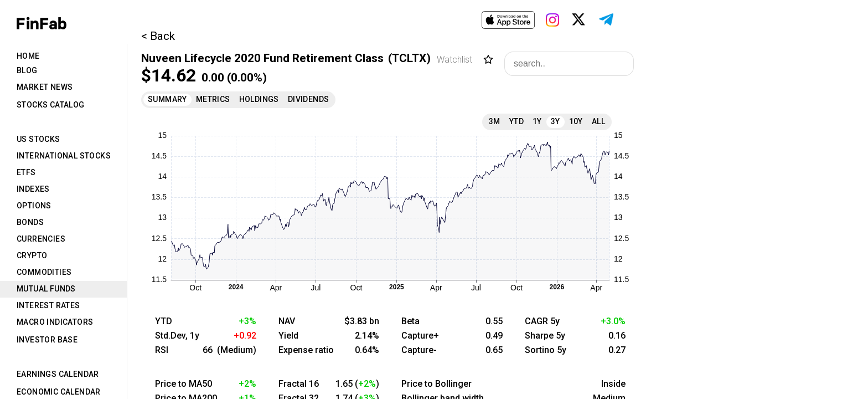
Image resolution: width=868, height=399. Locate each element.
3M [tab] (495, 121)
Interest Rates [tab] (48, 305)
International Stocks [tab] (64, 156)
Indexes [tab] (33, 189)
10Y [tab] (576, 121)
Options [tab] (34, 206)
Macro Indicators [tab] (55, 322)
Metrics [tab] (213, 99)
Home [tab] (28, 56)
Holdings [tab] (259, 99)
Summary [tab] (167, 99)
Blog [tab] (27, 70)
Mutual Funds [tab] (46, 289)
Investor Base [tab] (47, 340)
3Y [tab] (556, 121)
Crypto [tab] (32, 255)
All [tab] (598, 121)
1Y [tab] (537, 121)
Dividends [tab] (309, 99)
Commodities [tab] (44, 272)
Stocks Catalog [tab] (51, 105)
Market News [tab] (45, 87)
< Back (158, 36)
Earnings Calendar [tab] (58, 374)
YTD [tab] (516, 121)
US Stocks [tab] (38, 139)
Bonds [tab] (30, 222)
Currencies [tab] (41, 239)
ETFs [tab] (26, 172)
